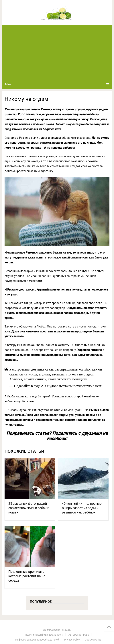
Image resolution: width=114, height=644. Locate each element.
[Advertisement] (57, 53)
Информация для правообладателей (37, 640)
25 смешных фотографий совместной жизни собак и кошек (29, 508)
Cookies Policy (93, 640)
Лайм (46, 630)
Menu (9, 84)
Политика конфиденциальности (44, 635)
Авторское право (79, 635)
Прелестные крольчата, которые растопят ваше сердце (27, 576)
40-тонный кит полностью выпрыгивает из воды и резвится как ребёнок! (82, 508)
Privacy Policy (72, 640)
